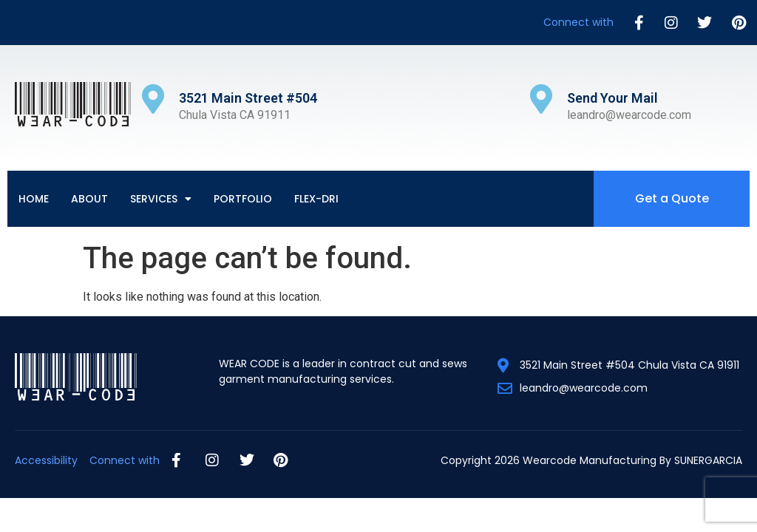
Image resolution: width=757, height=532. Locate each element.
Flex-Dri (316, 199)
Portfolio (243, 199)
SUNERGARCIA (708, 460)
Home (34, 199)
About (89, 199)
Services (161, 199)
